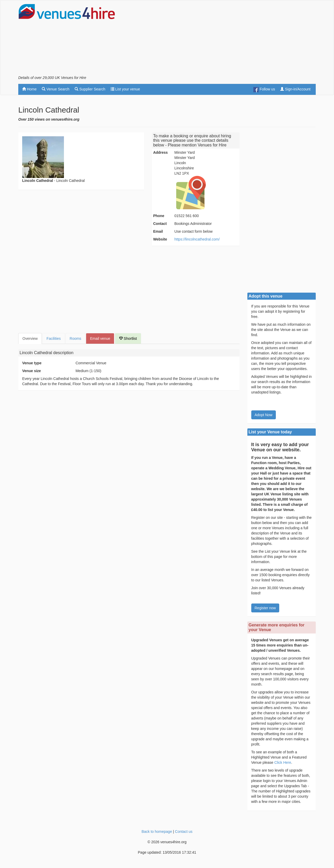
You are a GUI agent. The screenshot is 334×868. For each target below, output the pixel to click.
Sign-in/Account (295, 89)
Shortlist (128, 338)
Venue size (32, 371)
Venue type (32, 363)
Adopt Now (264, 415)
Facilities (53, 338)
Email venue (100, 338)
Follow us (264, 90)
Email (158, 231)
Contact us (184, 832)
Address (160, 152)
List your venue (125, 89)
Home (29, 89)
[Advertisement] (221, 39)
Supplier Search (90, 89)
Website (160, 239)
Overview (30, 338)
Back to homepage (157, 832)
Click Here (283, 762)
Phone (159, 216)
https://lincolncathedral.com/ (197, 239)
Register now (265, 608)
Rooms (75, 338)
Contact (160, 224)
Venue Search (56, 89)
